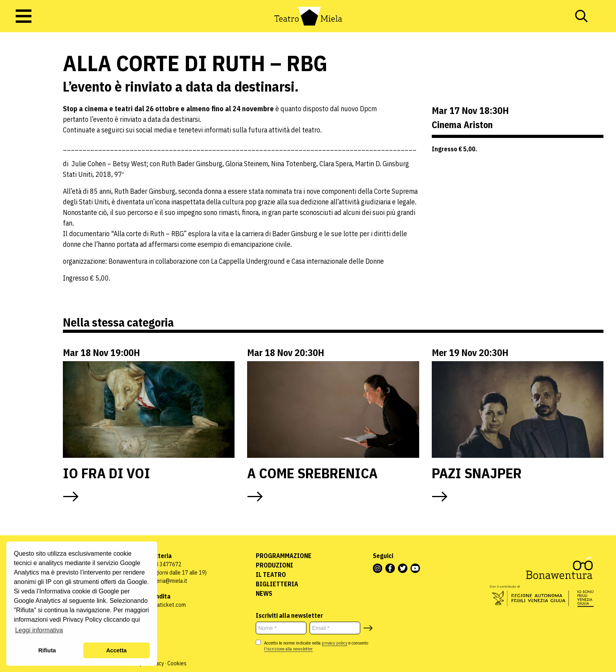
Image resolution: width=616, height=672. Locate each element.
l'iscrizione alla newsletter (288, 649)
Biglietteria (277, 584)
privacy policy (335, 643)
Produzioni (274, 565)
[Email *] (335, 628)
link (101, 601)
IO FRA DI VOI (106, 473)
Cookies (177, 663)
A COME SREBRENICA (312, 473)
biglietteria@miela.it (163, 581)
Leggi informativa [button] (39, 630)
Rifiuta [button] (47, 650)
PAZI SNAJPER (477, 473)
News (264, 593)
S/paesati (25, 85)
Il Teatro (271, 575)
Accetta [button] (116, 650)
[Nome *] (281, 628)
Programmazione (284, 556)
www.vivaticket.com (162, 605)
